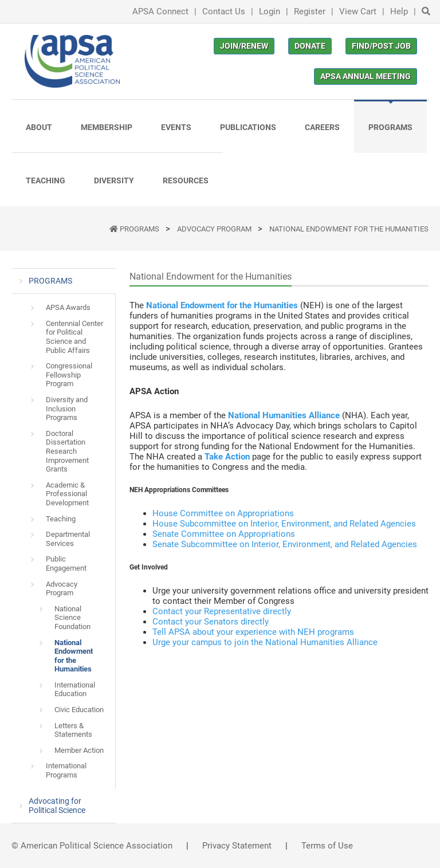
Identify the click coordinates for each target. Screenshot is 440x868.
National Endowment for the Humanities (349, 229)
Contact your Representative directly (222, 611)
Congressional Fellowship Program (69, 375)
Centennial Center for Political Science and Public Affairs (74, 337)
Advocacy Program (215, 229)
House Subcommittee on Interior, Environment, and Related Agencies (284, 524)
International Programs (66, 770)
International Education (75, 690)
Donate (310, 46)
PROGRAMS (140, 229)
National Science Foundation (72, 618)
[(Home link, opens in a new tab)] (72, 61)
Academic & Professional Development (67, 494)
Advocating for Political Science (57, 806)
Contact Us (224, 11)
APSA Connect (160, 11)
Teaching (61, 519)
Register (310, 11)
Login (270, 11)
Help (399, 11)
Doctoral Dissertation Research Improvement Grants (67, 451)
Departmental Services (68, 539)
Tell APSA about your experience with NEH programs (253, 632)
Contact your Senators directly (211, 622)
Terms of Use (327, 846)
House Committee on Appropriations (223, 513)
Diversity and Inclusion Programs (67, 409)
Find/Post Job (381, 46)
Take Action (227, 457)
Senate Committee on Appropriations (224, 534)
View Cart (358, 11)
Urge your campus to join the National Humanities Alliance (265, 642)
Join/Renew (244, 46)
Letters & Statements (73, 730)
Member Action (79, 750)
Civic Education (79, 710)
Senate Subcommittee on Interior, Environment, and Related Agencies (285, 544)
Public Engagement (66, 563)
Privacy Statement (237, 846)
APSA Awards (68, 307)
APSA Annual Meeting (366, 76)
